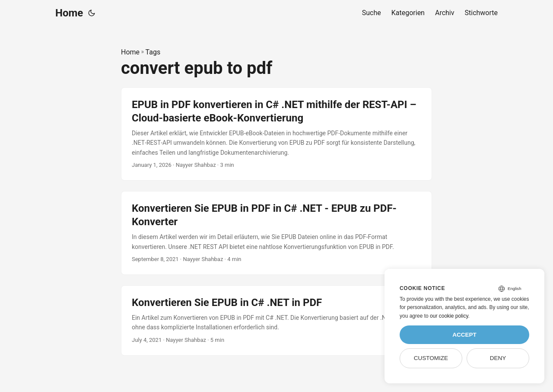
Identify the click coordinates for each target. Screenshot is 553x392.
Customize (431, 358)
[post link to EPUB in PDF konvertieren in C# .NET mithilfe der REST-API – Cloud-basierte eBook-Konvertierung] (276, 134)
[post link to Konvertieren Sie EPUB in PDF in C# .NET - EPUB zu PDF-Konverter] (276, 233)
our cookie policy (449, 316)
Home (69, 13)
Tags (153, 52)
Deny (498, 358)
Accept (464, 335)
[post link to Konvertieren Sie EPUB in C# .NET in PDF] (276, 320)
